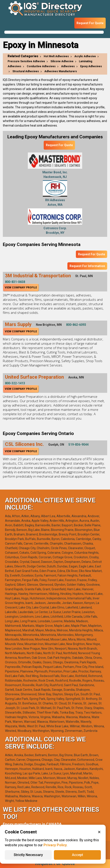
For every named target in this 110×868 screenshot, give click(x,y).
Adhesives (68, 66)
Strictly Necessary (28, 855)
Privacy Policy (55, 845)
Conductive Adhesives (41, 66)
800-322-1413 (15, 383)
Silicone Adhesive (62, 61)
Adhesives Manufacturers (61, 71)
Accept (77, 855)
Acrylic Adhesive (85, 56)
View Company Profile (21, 288)
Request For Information (87, 266)
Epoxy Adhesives (91, 66)
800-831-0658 (15, 282)
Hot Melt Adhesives (56, 56)
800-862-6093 (76, 325)
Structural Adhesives (26, 71)
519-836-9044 (78, 445)
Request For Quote (90, 23)
